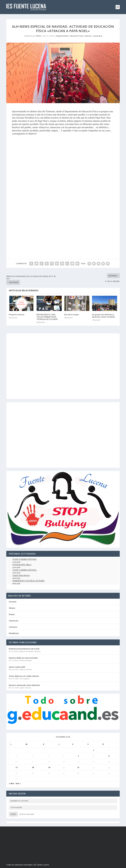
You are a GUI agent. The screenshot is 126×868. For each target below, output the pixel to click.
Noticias (88, 36)
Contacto (13, 627)
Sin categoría (25, 679)
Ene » (18, 783)
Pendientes (14, 633)
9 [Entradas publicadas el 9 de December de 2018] (109, 756)
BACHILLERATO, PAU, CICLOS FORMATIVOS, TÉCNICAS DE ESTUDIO (47, 317)
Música (23, 670)
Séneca (12, 608)
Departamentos (62, 36)
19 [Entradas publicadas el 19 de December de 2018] (49, 767)
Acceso (13, 814)
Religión (29, 660)
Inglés (22, 688)
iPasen (12, 614)
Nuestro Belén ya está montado (23, 658)
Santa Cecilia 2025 (17, 667)
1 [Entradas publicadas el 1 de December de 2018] (93, 750)
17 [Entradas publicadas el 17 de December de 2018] (17, 767)
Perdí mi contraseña (27, 814)
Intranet (13, 602)
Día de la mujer (72, 315)
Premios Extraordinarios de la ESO (24, 649)
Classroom (14, 621)
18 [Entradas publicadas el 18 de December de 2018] (33, 767)
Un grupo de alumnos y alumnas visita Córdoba (103, 316)
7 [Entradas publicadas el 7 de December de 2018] (78, 756)
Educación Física (77, 36)
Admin (39, 36)
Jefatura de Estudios (27, 651)
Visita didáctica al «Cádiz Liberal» (24, 676)
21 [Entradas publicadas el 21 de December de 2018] (78, 767)
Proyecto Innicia (17, 315)
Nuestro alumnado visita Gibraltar (24, 685)
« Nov (11, 783)
